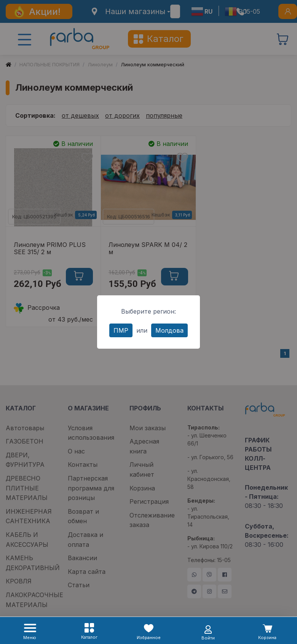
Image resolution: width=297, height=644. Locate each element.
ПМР (121, 330)
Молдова (169, 330)
